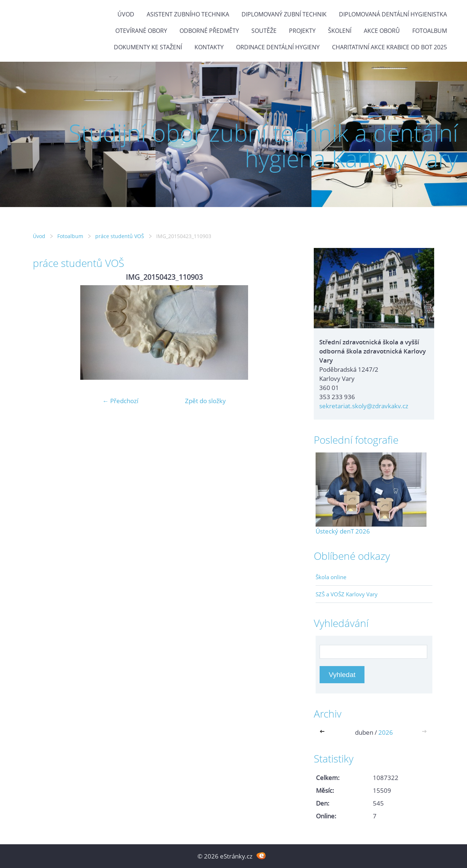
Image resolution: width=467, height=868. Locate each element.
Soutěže (264, 31)
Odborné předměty (209, 31)
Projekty (302, 31)
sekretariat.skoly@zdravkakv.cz (364, 406)
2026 (386, 732)
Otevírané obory (141, 31)
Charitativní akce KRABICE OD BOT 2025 (389, 47)
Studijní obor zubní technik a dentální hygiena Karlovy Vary (263, 146)
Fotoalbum (430, 31)
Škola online (331, 577)
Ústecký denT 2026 (343, 531)
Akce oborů (382, 31)
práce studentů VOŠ (120, 236)
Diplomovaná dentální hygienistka (393, 14)
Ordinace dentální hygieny (278, 47)
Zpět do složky (205, 401)
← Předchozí (120, 401)
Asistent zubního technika (188, 14)
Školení (340, 31)
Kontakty (209, 47)
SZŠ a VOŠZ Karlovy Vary (347, 594)
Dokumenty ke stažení (148, 47)
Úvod (126, 14)
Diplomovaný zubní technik (284, 14)
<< (324, 732)
